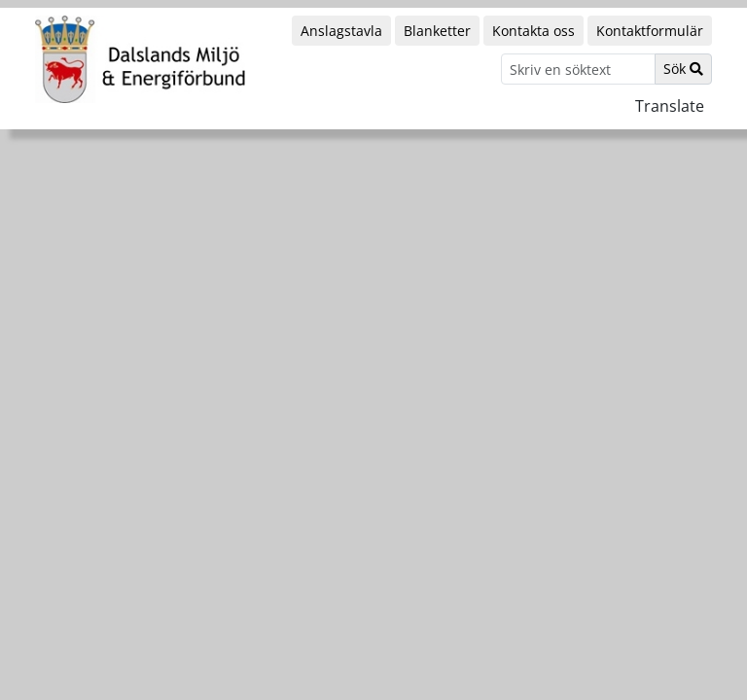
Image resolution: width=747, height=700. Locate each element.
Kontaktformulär (650, 31)
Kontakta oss (534, 31)
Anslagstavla (341, 31)
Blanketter (437, 31)
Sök (683, 69)
